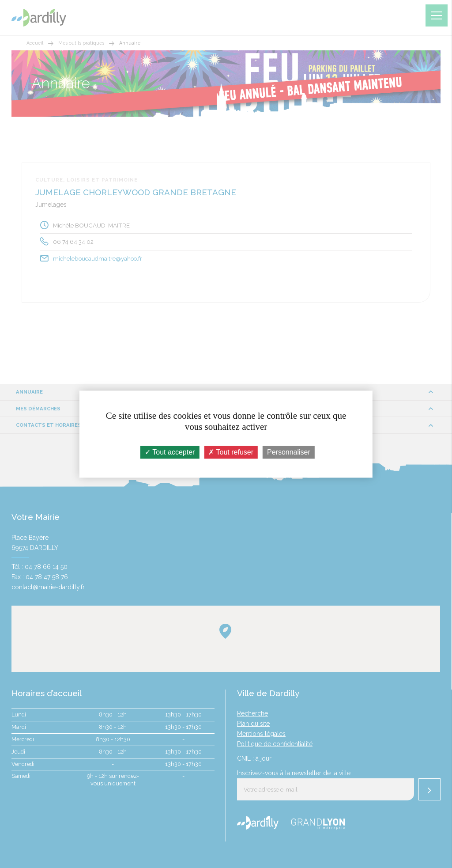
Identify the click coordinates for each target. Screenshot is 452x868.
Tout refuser (231, 452)
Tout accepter (170, 452)
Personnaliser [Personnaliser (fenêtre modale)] (289, 452)
